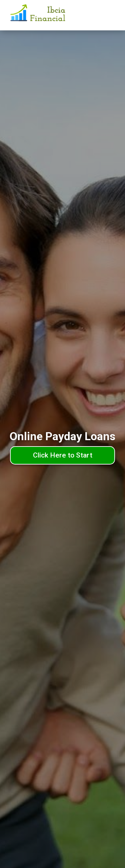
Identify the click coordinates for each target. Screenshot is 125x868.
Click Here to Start (63, 455)
